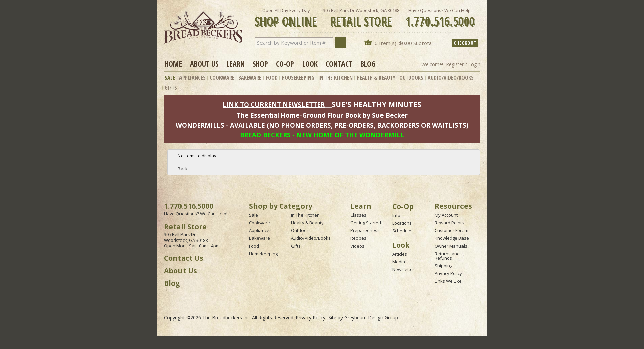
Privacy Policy (448, 273)
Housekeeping (298, 78)
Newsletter (403, 269)
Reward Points (449, 223)
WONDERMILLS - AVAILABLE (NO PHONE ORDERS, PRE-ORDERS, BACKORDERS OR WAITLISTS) (322, 125)
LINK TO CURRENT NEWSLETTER (274, 105)
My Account (446, 215)
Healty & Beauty (307, 223)
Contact (339, 63)
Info (396, 215)
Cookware (222, 78)
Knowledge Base (452, 238)
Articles (400, 254)
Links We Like (448, 281)
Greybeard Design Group (371, 318)
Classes (358, 215)
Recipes (358, 238)
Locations (402, 223)
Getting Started (366, 223)
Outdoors (411, 78)
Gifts (171, 88)
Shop (260, 63)
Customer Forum (451, 230)
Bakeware (250, 78)
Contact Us (184, 258)
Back (183, 169)
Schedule (402, 231)
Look (310, 63)
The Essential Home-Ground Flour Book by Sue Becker (322, 115)
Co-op (285, 63)
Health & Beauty (376, 78)
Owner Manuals (451, 246)
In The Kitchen (335, 78)
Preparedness (365, 230)
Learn (236, 63)
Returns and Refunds (447, 256)
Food (272, 78)
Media (399, 262)
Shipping (444, 266)
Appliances (192, 78)
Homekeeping (263, 254)
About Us (204, 63)
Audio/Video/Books (451, 78)
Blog (368, 63)
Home (173, 63)
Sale (170, 78)
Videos (357, 246)
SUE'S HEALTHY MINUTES (377, 104)
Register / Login (463, 64)
